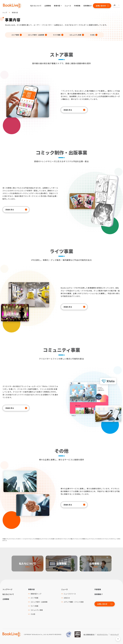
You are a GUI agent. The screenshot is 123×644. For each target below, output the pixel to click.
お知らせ (67, 598)
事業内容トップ (36, 594)
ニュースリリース (70, 594)
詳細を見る (74, 110)
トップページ (7, 589)
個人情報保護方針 (89, 635)
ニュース (68, 6)
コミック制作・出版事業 (39, 602)
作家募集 (77, 6)
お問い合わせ (102, 6)
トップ (5, 12)
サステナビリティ (103, 635)
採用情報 (87, 6)
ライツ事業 (34, 606)
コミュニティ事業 (37, 610)
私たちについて (36, 6)
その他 (33, 614)
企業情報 (48, 6)
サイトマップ (115, 635)
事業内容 (15, 12)
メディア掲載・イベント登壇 (74, 602)
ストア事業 (34, 598)
